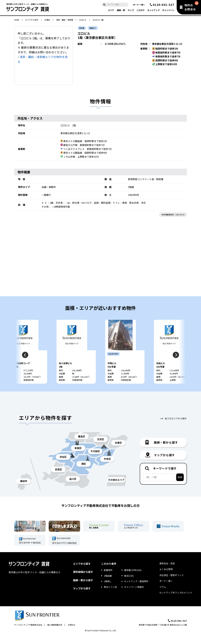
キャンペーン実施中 (134, 596)
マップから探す (82, 597)
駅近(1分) (129, 584)
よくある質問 (166, 578)
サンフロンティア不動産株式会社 (28, 634)
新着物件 (108, 579)
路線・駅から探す (83, 589)
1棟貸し (108, 590)
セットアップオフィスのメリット (176, 601)
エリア (111, 10)
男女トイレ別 (110, 596)
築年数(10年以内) (133, 579)
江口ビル (83, 20)
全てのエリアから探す (176, 427)
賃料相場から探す (83, 581)
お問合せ (72, 634)
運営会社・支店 (167, 572)
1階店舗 (108, 584)
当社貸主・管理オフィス (171, 584)
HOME (17, 20)
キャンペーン (168, 10)
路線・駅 (121, 10)
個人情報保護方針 (55, 634)
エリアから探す (32, 20)
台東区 (47, 20)
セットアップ (153, 10)
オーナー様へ (139, 5)
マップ (131, 10)
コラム (163, 596)
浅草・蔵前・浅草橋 (65, 20)
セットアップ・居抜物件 (136, 590)
